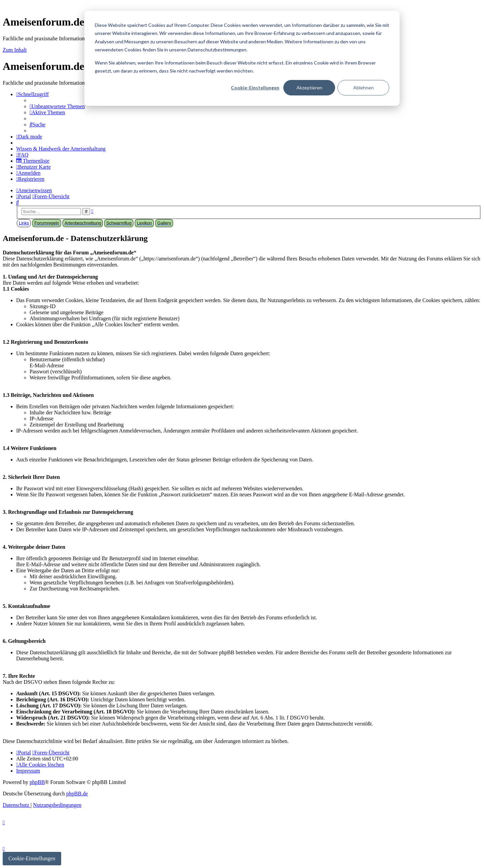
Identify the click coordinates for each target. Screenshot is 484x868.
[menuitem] (57, 106)
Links (24, 223)
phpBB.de (77, 794)
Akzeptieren (309, 88)
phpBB (37, 782)
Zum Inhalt (15, 50)
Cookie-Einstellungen (255, 88)
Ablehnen (364, 88)
